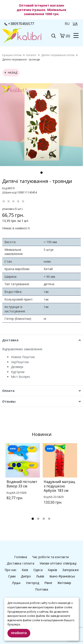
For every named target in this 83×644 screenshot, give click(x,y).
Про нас (11, 570)
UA (75, 24)
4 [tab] (49, 519)
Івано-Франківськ (62, 576)
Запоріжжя (70, 570)
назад (11, 73)
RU (67, 24)
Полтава (42, 589)
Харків (52, 570)
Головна (21, 557)
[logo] (22, 36)
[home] (12, 55)
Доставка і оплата (21, 563)
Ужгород (32, 583)
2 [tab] (38, 519)
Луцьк (16, 583)
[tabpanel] (41, 125)
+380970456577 (19, 24)
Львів (40, 576)
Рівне (48, 583)
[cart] (62, 36)
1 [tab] (41, 173)
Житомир (64, 583)
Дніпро (26, 576)
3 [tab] (44, 519)
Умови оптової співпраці (58, 563)
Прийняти (19, 633)
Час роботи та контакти (51, 557)
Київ (25, 570)
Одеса (38, 570)
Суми (12, 576)
